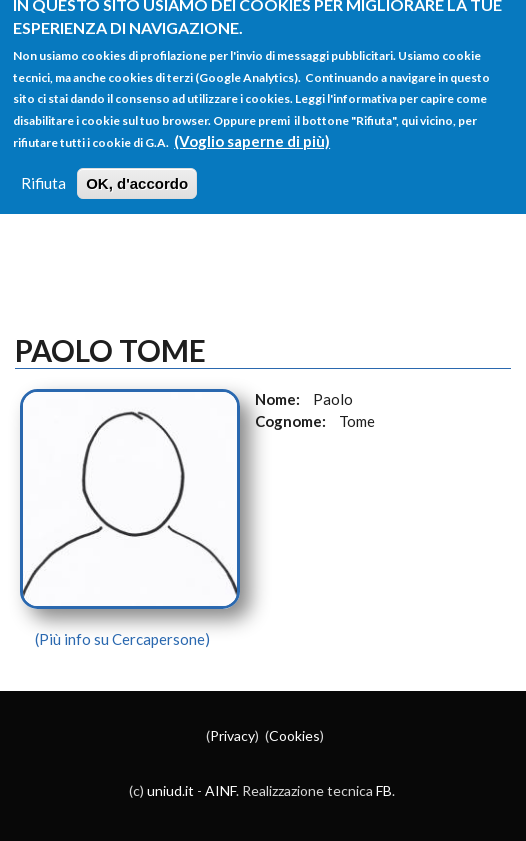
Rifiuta (43, 171)
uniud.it (170, 790)
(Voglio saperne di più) (252, 129)
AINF (220, 790)
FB (384, 790)
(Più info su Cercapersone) (122, 639)
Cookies (294, 735)
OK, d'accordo (137, 171)
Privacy (232, 735)
